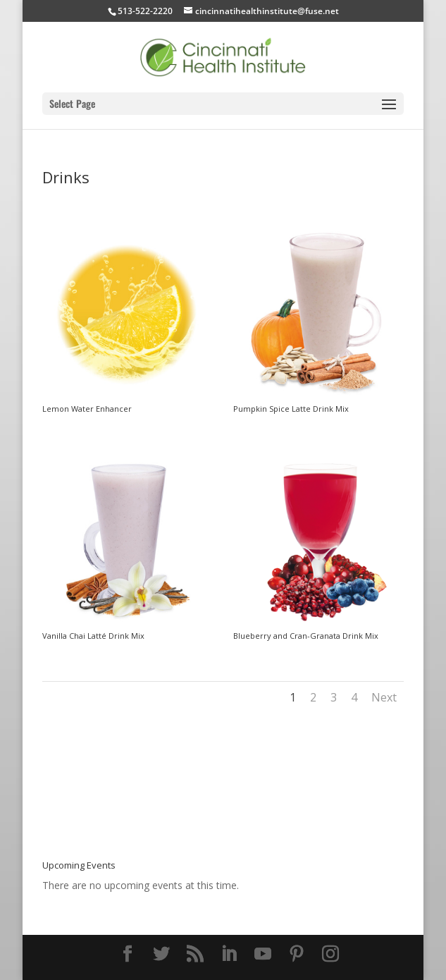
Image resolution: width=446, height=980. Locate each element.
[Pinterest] (297, 954)
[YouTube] (263, 954)
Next (384, 697)
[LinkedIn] (229, 954)
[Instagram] (330, 954)
